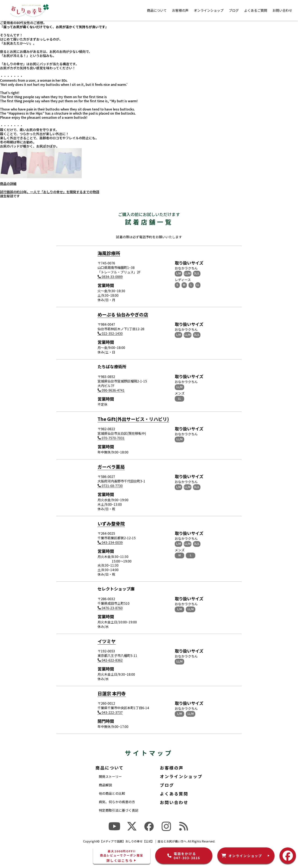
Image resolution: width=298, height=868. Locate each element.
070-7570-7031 (111, 438)
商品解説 (105, 785)
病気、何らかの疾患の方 (117, 802)
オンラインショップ (209, 10)
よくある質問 (174, 794)
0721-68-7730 (110, 486)
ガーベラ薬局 (111, 467)
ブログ (234, 10)
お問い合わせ (282, 10)
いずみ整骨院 (111, 523)
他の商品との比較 (112, 793)
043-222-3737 (110, 712)
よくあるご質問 (256, 10)
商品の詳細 (8, 184)
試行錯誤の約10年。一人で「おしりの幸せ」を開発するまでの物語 (50, 192)
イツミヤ (107, 641)
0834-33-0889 (110, 277)
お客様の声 (180, 10)
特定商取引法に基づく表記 (119, 810)
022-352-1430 (110, 333)
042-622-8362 (110, 660)
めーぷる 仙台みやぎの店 (123, 314)
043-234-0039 (110, 542)
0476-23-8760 (110, 608)
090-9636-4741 (111, 390)
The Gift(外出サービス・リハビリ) (133, 419)
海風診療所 (109, 253)
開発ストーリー (110, 776)
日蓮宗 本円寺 (112, 693)
